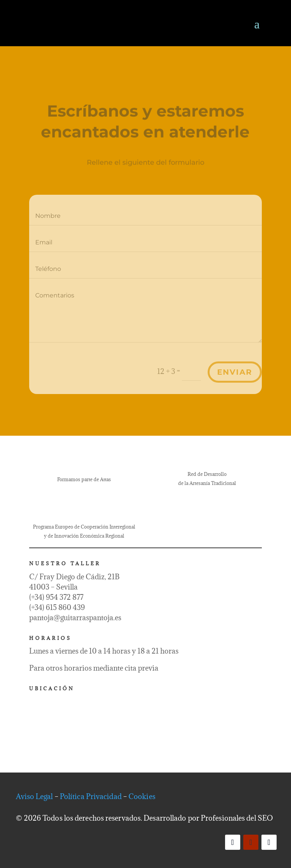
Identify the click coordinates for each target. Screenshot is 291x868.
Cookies (142, 796)
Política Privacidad (91, 796)
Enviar (235, 372)
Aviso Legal (34, 796)
